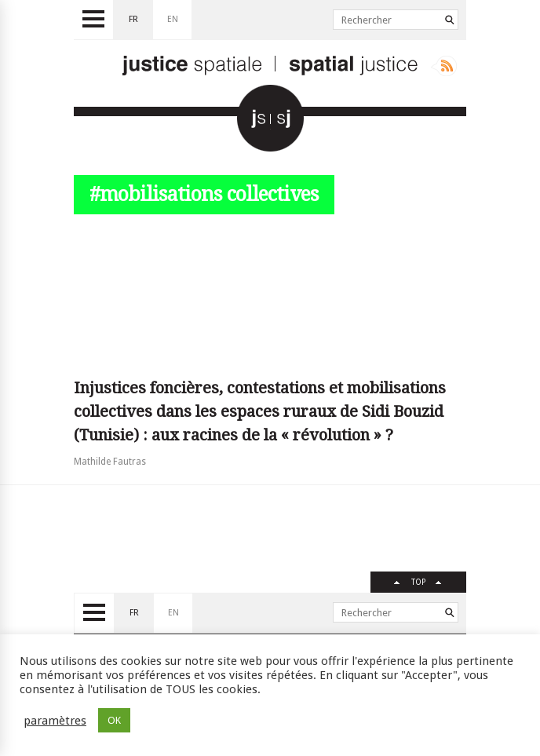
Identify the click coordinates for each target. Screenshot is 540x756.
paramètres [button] (55, 721)
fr (133, 19)
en (173, 19)
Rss (444, 66)
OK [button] (114, 720)
